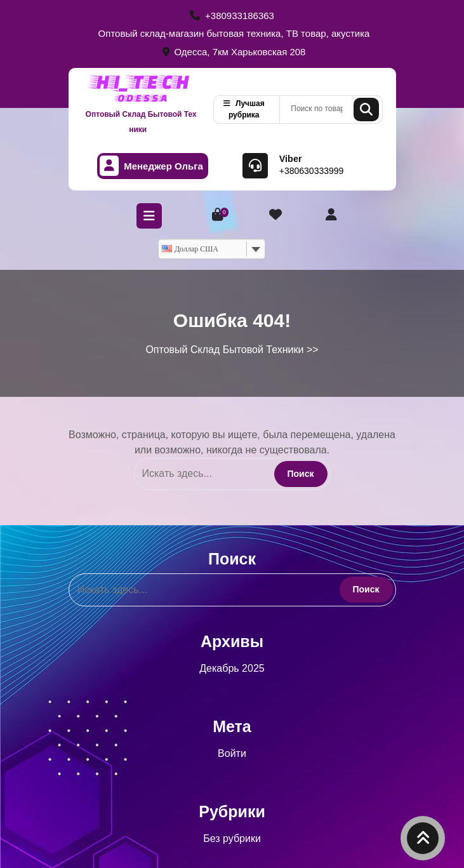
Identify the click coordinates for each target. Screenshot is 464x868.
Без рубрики (232, 838)
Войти (232, 753)
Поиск (366, 110)
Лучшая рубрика (244, 109)
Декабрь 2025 (232, 668)
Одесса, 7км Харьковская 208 (234, 52)
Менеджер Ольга (151, 166)
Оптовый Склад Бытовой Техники (141, 122)
